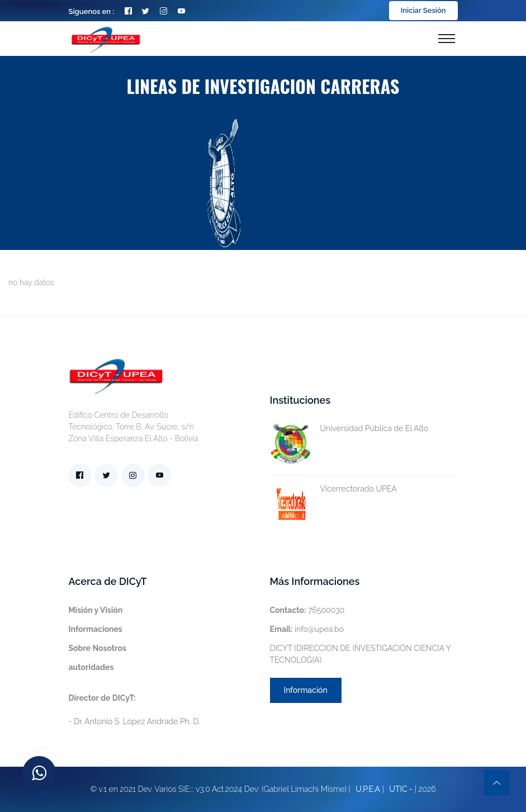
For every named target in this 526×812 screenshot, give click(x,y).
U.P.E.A (368, 789)
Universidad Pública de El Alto (349, 429)
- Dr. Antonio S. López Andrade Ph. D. (134, 710)
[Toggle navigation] (447, 39)
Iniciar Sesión (423, 10)
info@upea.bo (307, 629)
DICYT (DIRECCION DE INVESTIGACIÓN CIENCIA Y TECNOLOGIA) (361, 654)
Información (306, 690)
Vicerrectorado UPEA (333, 489)
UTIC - (401, 789)
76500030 (307, 610)
